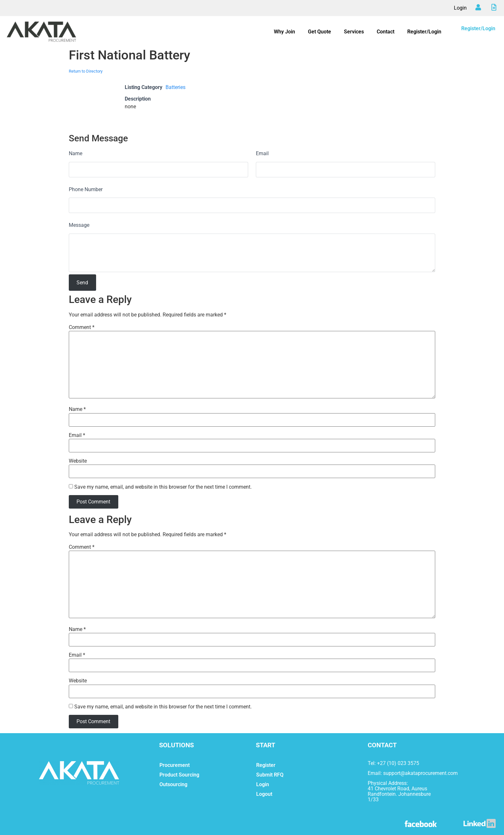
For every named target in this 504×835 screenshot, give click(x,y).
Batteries (175, 87)
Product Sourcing (179, 775)
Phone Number (86, 189)
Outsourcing (173, 784)
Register (266, 765)
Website (78, 461)
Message (79, 225)
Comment (82, 327)
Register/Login (424, 32)
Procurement (175, 765)
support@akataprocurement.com (420, 773)
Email (262, 153)
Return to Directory (86, 71)
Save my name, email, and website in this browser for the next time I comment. (163, 487)
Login (460, 8)
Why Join (284, 32)
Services (354, 32)
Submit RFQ (270, 775)
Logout (264, 794)
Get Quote (319, 32)
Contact (386, 32)
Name (76, 153)
